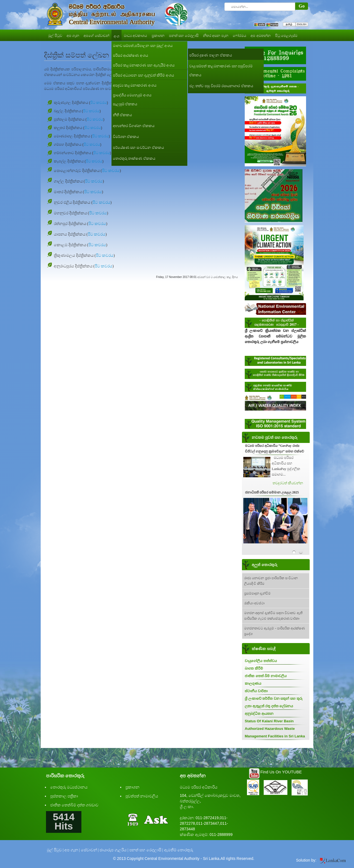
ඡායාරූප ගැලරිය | (114, 850)
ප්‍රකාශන (132, 787)
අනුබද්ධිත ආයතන (259, 714)
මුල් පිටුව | (55, 850)
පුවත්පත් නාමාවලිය (142, 796)
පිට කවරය (99, 103)
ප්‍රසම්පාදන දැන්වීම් (257, 593)
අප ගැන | (72, 850)
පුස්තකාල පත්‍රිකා (64, 796)
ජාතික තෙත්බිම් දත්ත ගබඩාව (74, 805)
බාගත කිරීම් (254, 668)
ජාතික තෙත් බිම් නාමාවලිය (266, 676)
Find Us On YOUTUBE (281, 772)
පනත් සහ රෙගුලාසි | (146, 850)
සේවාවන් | (90, 850)
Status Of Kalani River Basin (269, 721)
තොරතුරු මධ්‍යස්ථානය (69, 787)
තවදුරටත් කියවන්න (288, 483)
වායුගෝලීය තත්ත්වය (261, 661)
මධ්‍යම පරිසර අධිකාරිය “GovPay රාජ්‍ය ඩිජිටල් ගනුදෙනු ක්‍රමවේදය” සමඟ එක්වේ (275, 449)
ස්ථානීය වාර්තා (256, 691)
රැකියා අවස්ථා (254, 603)
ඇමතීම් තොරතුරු (179, 850)
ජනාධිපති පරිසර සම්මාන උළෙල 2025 (272, 492)
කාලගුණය (253, 683)
